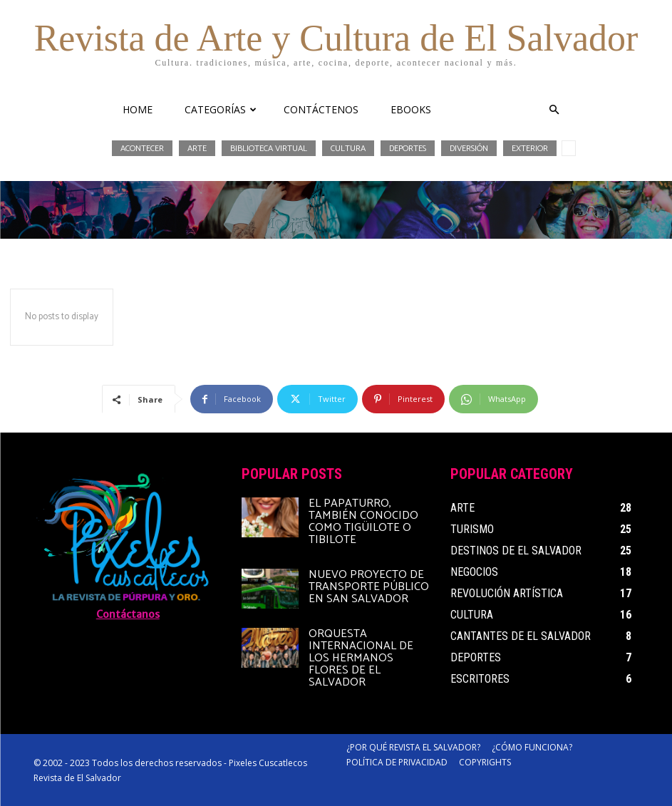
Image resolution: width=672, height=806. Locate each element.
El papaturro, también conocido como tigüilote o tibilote (363, 522)
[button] (554, 110)
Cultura (348, 148)
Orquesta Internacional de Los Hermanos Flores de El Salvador (361, 658)
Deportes (408, 148)
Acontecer (142, 148)
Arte (197, 148)
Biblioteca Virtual (269, 148)
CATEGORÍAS (221, 109)
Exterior (530, 148)
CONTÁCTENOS (321, 109)
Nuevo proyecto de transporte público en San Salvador (369, 587)
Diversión (469, 148)
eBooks (411, 109)
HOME (138, 109)
